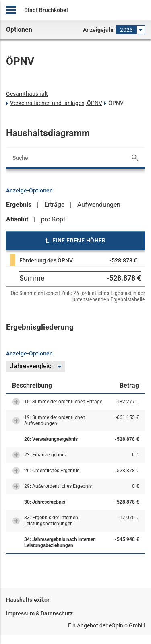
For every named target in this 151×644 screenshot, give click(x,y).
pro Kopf (53, 219)
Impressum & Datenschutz (39, 613)
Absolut (17, 219)
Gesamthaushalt (27, 94)
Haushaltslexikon (28, 600)
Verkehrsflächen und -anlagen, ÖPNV (56, 103)
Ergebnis (19, 205)
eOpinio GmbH (127, 625)
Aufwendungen (99, 205)
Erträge (54, 205)
